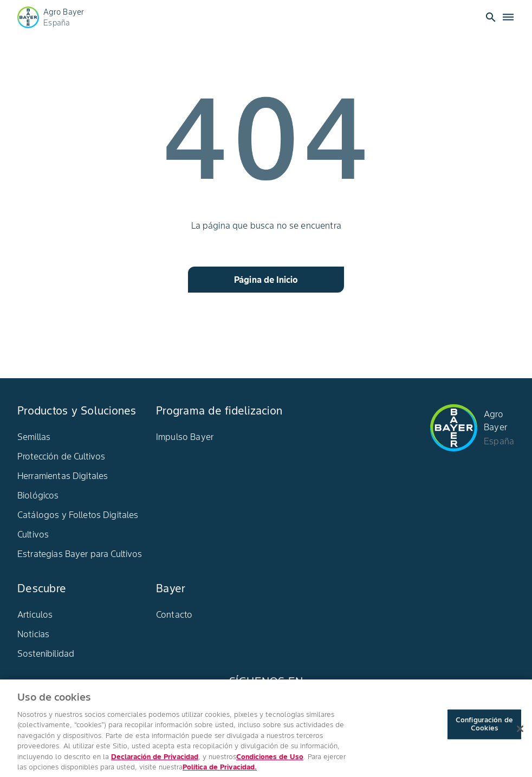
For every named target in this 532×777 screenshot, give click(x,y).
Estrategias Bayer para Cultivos (80, 554)
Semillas (34, 437)
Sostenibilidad (46, 653)
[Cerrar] (520, 733)
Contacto (174, 614)
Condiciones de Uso (270, 761)
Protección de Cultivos (61, 456)
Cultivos (33, 534)
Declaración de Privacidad (155, 761)
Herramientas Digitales (63, 476)
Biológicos (38, 495)
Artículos (35, 614)
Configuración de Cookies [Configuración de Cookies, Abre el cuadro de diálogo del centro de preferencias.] (484, 729)
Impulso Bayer (185, 437)
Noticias (33, 634)
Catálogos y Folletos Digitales (78, 515)
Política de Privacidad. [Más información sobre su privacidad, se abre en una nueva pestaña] (220, 772)
